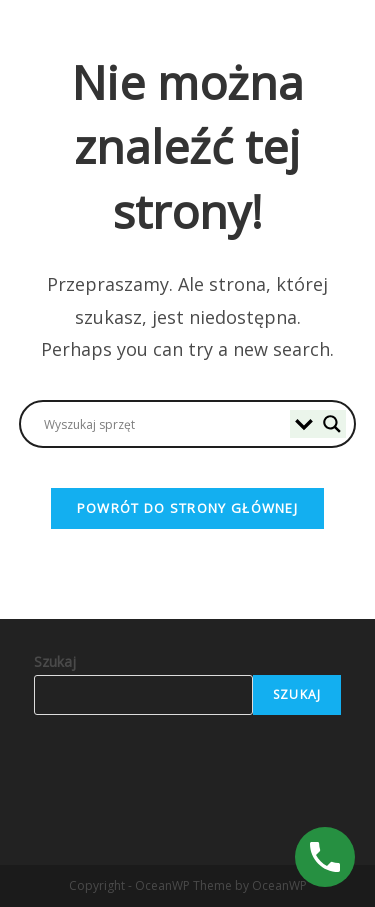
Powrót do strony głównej (187, 508)
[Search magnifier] (332, 424)
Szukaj (55, 661)
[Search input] (165, 424)
